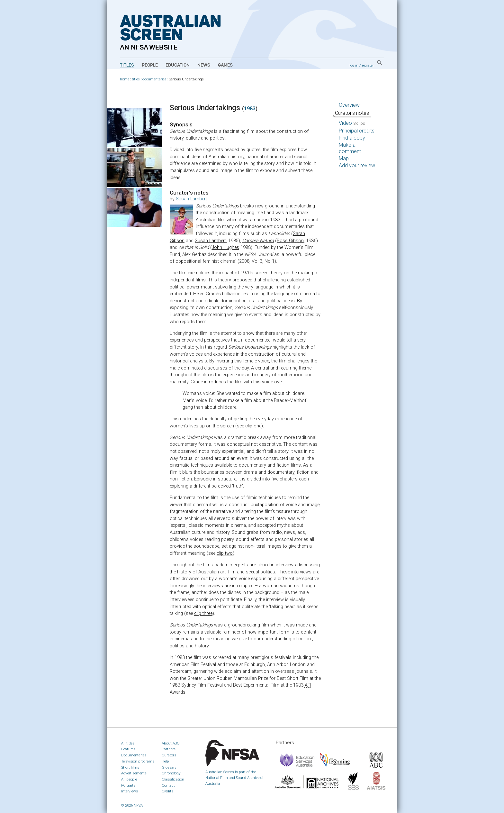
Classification (173, 779)
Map (344, 158)
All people (129, 779)
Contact (168, 785)
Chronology (171, 773)
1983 (250, 109)
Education (178, 65)
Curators (169, 755)
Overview (349, 105)
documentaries (154, 79)
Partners (169, 749)
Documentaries (134, 755)
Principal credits (357, 131)
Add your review (357, 165)
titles (136, 79)
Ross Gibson (290, 241)
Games (225, 65)
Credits (167, 791)
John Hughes (225, 247)
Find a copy (352, 138)
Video (352, 123)
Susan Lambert (191, 199)
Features (128, 749)
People (150, 65)
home (125, 79)
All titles (128, 743)
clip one (253, 426)
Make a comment (350, 148)
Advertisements (134, 773)
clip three (203, 613)
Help (165, 761)
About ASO (171, 743)
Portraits (128, 785)
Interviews (130, 791)
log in (354, 65)
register (368, 65)
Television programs (138, 761)
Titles (127, 65)
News (204, 65)
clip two (225, 553)
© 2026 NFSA (132, 805)
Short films (130, 767)
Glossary (169, 767)
